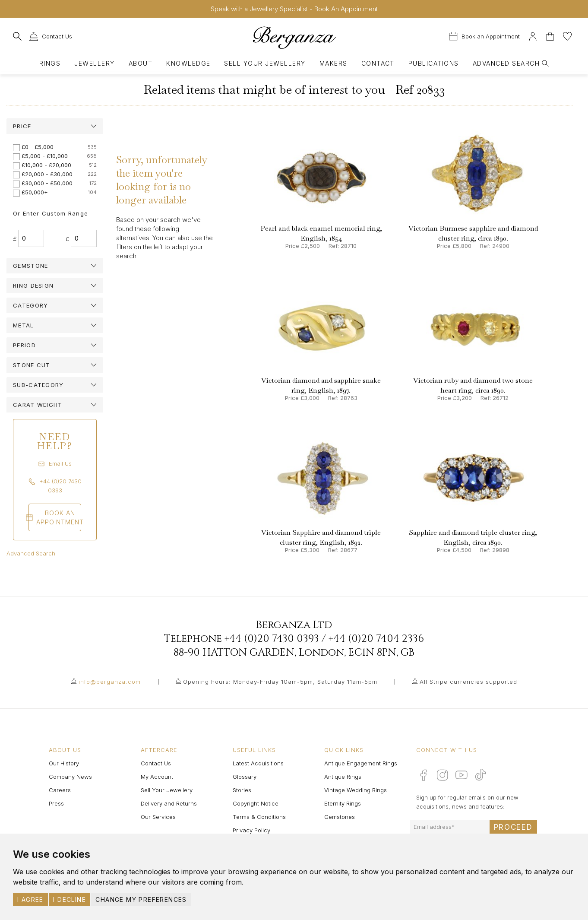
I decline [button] (70, 899)
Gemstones (340, 817)
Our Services (158, 817)
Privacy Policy (251, 830)
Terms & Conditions (259, 817)
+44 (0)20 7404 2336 (376, 639)
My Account (157, 777)
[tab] (55, 126)
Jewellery (94, 63)
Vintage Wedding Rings (356, 790)
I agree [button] (30, 899)
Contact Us (156, 763)
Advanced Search (31, 553)
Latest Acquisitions (258, 763)
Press (56, 803)
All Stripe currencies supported (468, 682)
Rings (50, 63)
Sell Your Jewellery (265, 63)
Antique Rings (343, 777)
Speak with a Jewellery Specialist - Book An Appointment (294, 9)
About (141, 63)
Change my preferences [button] (141, 899)
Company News (70, 777)
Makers (334, 63)
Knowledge (188, 63)
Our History (64, 763)
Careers (60, 790)
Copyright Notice (256, 803)
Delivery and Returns (169, 803)
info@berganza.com (110, 682)
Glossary (245, 777)
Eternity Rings (343, 803)
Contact (378, 63)
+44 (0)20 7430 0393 (272, 639)
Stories (242, 790)
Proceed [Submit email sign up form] (513, 827)
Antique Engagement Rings (361, 763)
